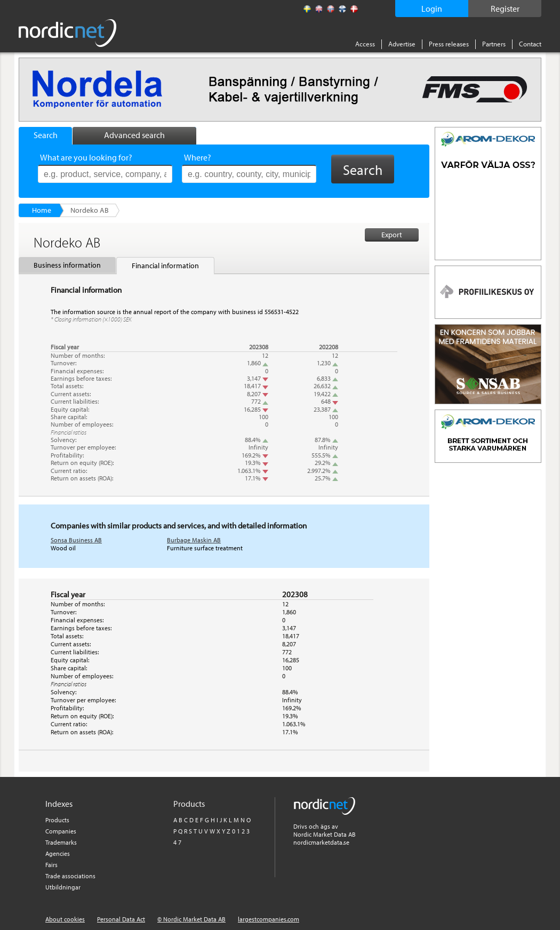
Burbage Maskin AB (194, 540)
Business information (67, 265)
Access (365, 44)
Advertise (402, 44)
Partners (494, 44)
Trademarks (61, 842)
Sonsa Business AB (76, 540)
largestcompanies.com (269, 919)
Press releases (449, 44)
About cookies (65, 919)
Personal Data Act (121, 919)
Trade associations (70, 876)
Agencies (58, 853)
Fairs (51, 865)
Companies (61, 831)
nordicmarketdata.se (321, 842)
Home (42, 210)
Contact (530, 44)
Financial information (165, 266)
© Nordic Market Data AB (191, 919)
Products (57, 820)
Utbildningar (63, 887)
